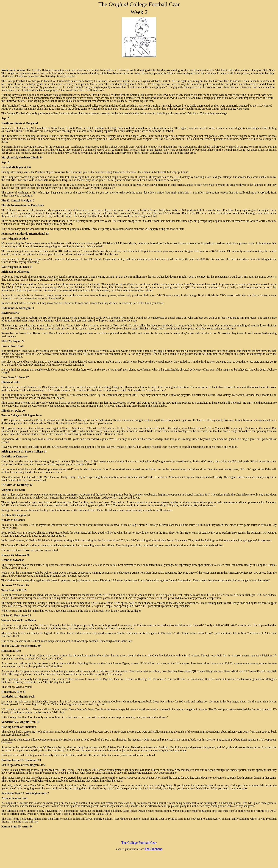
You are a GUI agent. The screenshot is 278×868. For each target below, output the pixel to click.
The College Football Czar (139, 843)
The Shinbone (154, 849)
